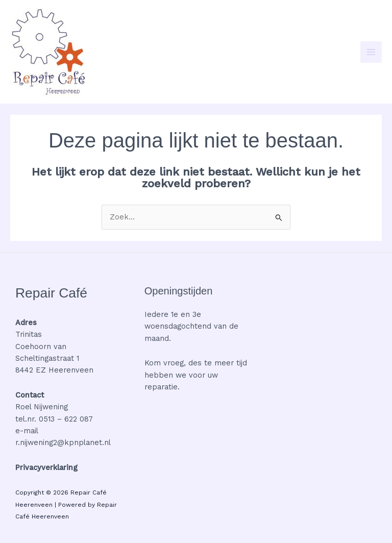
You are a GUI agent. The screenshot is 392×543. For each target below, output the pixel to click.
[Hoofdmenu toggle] (371, 52)
